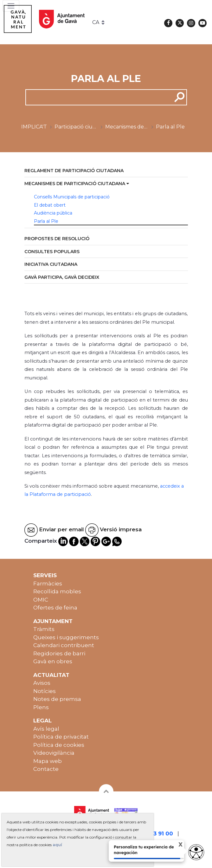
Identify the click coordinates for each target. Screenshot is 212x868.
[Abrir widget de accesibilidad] (196, 852)
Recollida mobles (57, 591)
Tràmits (44, 629)
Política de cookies (59, 745)
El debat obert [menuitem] (50, 205)
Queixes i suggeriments (66, 637)
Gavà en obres (53, 661)
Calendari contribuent (64, 645)
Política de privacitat (61, 737)
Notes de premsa (57, 699)
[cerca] (96, 97)
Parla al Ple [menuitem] (46, 221)
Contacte (46, 769)
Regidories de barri (59, 653)
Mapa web (48, 761)
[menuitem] (106, 171)
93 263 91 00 (156, 834)
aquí (57, 845)
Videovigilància (54, 753)
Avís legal (46, 729)
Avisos (42, 683)
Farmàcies (48, 584)
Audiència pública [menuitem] (53, 213)
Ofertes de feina (55, 608)
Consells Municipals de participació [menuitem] (72, 197)
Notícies (45, 691)
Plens (41, 707)
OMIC (41, 600)
